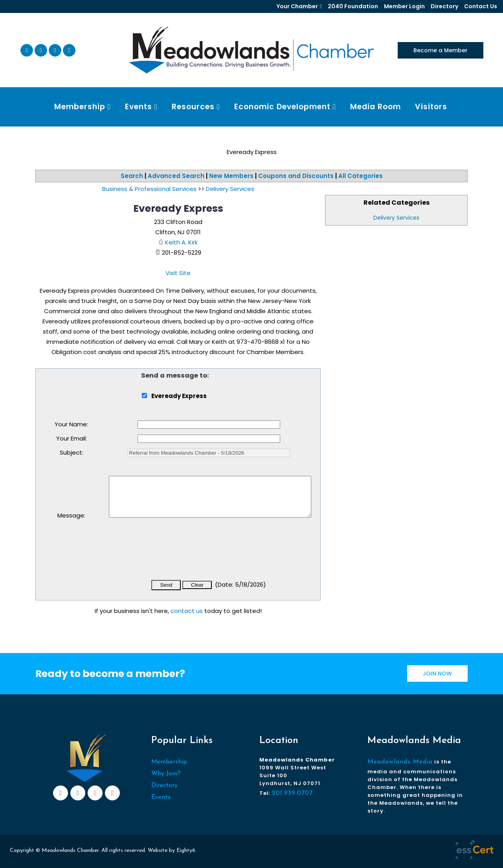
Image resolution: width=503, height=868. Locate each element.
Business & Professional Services (149, 189)
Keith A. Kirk (181, 242)
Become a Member (441, 50)
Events (161, 797)
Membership (169, 762)
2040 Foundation (353, 6)
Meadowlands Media (400, 762)
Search (132, 176)
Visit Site (178, 273)
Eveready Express (178, 208)
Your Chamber (297, 6)
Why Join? (166, 774)
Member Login (404, 6)
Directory (444, 6)
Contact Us (481, 6)
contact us (187, 611)
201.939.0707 (292, 793)
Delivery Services (396, 218)
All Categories (361, 176)
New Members (231, 176)
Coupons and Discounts (296, 176)
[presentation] (169, 554)
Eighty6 (186, 851)
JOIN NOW (437, 673)
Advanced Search (176, 176)
